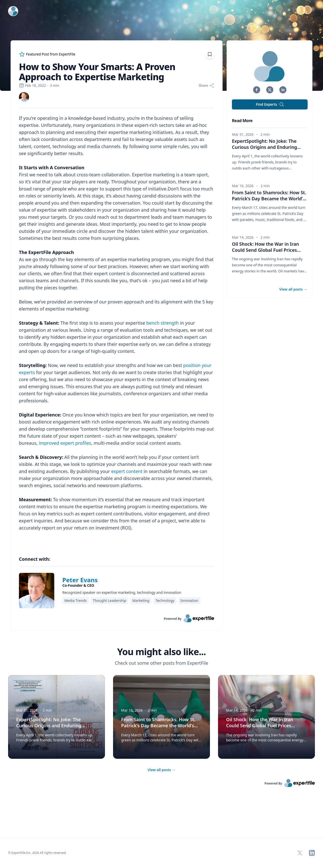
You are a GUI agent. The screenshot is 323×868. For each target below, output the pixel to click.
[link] (24, 97)
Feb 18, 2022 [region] (32, 85)
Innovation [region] (189, 600)
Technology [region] (165, 600)
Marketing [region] (141, 600)
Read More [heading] (242, 121)
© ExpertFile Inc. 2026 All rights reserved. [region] (37, 853)
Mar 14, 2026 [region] (243, 237)
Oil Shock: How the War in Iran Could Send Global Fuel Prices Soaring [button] (266, 250)
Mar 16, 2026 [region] (243, 186)
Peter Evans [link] (80, 580)
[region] (117, 330)
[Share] (206, 86)
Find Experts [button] (270, 104)
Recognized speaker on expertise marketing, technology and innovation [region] (122, 592)
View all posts (161, 770)
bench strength (162, 323)
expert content (127, 471)
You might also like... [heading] (161, 652)
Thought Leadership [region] (110, 600)
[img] (24, 97)
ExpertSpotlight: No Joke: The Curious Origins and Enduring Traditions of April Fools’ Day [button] (266, 147)
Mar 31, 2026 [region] (243, 134)
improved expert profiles (65, 443)
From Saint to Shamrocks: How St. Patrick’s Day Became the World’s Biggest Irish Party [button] (269, 199)
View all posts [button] (293, 289)
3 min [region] (55, 85)
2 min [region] (265, 134)
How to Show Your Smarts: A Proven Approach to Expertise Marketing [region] (97, 72)
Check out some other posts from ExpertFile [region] (161, 663)
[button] (257, 90)
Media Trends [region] (76, 600)
